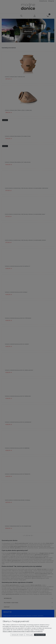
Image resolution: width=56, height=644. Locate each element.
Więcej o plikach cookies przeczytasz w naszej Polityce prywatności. (23, 631)
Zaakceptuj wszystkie (40, 635)
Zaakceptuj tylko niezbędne (17, 635)
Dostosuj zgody (29, 635)
